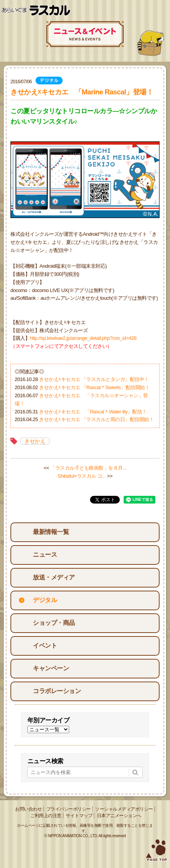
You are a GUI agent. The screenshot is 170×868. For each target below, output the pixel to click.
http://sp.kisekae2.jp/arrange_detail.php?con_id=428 (83, 338)
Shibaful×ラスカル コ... (82, 476)
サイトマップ (79, 816)
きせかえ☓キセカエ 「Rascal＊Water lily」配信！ (93, 412)
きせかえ (35, 441)
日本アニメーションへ (119, 816)
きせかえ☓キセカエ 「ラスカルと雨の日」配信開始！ (96, 419)
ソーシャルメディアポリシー (124, 809)
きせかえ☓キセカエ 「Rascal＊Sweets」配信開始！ (94, 387)
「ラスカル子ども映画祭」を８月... (88, 468)
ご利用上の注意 (46, 816)
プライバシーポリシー (69, 809)
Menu (161, 11)
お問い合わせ (28, 809)
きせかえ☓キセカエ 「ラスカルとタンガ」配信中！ (94, 379)
